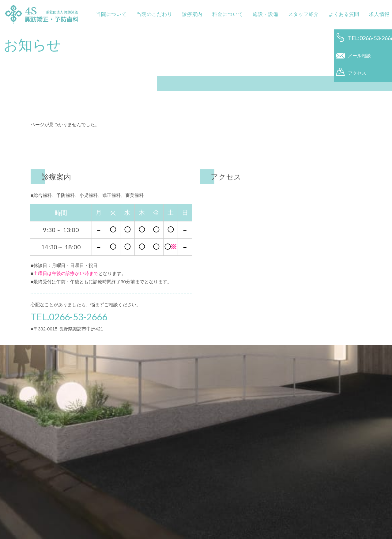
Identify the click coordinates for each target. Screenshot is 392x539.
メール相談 (359, 59)
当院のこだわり (151, 14)
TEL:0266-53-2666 (368, 38)
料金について (224, 14)
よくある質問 (340, 14)
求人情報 (376, 14)
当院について (107, 14)
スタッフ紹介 (300, 14)
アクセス (357, 80)
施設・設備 (262, 14)
